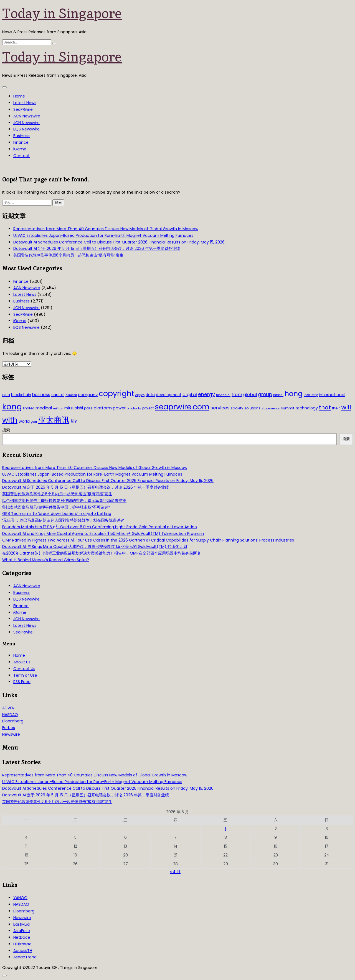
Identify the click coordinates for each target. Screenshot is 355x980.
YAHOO (20, 898)
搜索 (6, 430)
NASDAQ (10, 715)
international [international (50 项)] (332, 395)
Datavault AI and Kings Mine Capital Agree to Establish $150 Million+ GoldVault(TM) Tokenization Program (103, 533)
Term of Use (25, 675)
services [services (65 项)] (220, 408)
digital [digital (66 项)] (190, 395)
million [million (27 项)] (58, 408)
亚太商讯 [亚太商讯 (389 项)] (54, 420)
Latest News (25, 103)
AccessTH (23, 951)
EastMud (21, 924)
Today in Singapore (62, 13)
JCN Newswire (26, 123)
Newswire (11, 734)
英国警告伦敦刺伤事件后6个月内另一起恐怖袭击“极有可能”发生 (68, 255)
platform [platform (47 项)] (103, 408)
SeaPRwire (23, 109)
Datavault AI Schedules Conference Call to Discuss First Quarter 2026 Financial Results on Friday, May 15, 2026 (119, 242)
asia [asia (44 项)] (6, 395)
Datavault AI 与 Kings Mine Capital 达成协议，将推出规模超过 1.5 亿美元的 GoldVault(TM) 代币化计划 (95, 547)
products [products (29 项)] (134, 408)
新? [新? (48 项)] (74, 421)
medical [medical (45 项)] (44, 408)
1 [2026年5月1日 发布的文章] (225, 829)
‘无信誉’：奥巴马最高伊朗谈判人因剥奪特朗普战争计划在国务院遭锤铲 (63, 520)
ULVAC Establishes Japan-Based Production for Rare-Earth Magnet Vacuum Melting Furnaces (103, 235)
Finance (21, 142)
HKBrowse (22, 944)
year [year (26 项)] (34, 422)
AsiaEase (22, 931)
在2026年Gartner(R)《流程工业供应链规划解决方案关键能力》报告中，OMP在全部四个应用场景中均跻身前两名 (102, 553)
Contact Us (24, 669)
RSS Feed (22, 682)
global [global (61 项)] (250, 395)
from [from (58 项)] (237, 395)
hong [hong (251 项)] (294, 394)
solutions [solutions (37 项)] (252, 408)
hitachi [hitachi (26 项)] (278, 395)
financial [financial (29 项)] (223, 395)
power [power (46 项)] (119, 408)
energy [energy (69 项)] (206, 394)
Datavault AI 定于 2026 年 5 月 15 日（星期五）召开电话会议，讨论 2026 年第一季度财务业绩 (97, 248)
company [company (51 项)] (88, 395)
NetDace (22, 937)
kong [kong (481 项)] (12, 406)
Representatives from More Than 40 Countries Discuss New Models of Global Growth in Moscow (106, 229)
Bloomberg (13, 721)
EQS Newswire (26, 129)
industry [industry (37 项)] (311, 395)
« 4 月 (175, 872)
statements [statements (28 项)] (271, 408)
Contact (21, 156)
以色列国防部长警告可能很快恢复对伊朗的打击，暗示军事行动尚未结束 (64, 501)
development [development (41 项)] (169, 395)
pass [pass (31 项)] (88, 408)
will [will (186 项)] (346, 407)
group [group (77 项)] (265, 394)
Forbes (9, 728)
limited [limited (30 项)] (29, 408)
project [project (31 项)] (148, 408)
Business (21, 136)
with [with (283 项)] (10, 420)
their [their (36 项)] (336, 408)
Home (19, 96)
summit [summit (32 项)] (288, 408)
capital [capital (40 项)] (58, 395)
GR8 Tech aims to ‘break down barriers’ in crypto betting (57, 514)
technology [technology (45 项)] (307, 408)
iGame (20, 149)
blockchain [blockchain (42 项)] (21, 395)
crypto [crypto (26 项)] (140, 395)
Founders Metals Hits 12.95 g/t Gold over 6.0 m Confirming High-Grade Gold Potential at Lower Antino (100, 527)
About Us (22, 662)
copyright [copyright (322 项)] (116, 393)
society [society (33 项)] (237, 408)
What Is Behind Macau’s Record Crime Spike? (46, 560)
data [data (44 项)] (150, 395)
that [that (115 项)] (325, 407)
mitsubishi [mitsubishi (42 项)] (74, 408)
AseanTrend (25, 957)
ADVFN (8, 708)
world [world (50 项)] (24, 421)
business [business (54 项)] (41, 395)
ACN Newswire (27, 116)
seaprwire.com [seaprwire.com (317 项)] (182, 407)
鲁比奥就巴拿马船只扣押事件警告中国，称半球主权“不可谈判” (56, 507)
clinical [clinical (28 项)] (71, 395)
